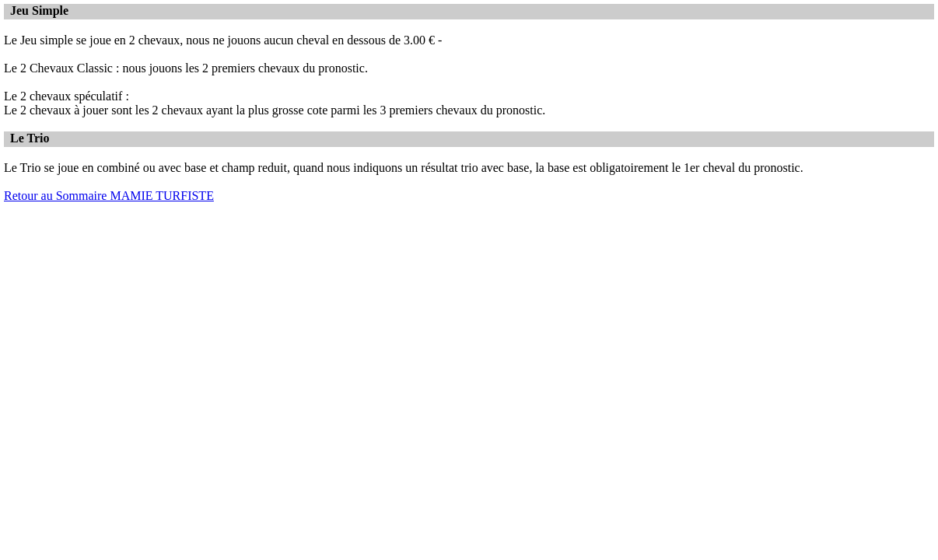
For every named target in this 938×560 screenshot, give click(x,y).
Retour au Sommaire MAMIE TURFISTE (109, 196)
